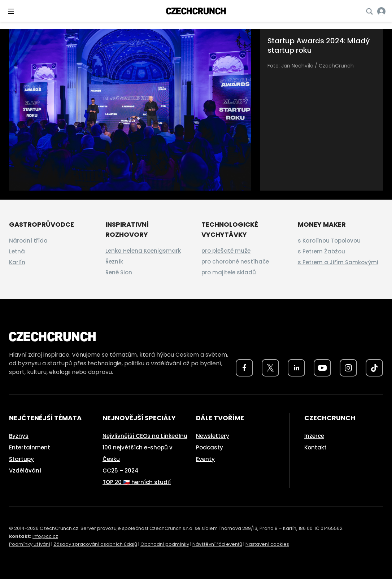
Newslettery (213, 436)
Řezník (114, 262)
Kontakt (315, 447)
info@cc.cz (45, 536)
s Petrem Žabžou (321, 251)
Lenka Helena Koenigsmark (143, 251)
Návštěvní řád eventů (217, 544)
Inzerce (314, 436)
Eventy (205, 459)
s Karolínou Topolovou (329, 241)
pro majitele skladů (229, 272)
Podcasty (210, 447)
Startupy (21, 459)
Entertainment (30, 447)
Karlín (17, 262)
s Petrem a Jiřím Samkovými (338, 262)
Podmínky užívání (30, 544)
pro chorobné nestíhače (235, 262)
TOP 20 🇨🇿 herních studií (137, 482)
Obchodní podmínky (165, 544)
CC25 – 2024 (121, 471)
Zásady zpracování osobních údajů (95, 544)
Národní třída (28, 241)
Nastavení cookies (267, 544)
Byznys (19, 436)
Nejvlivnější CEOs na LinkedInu (145, 436)
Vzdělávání (25, 471)
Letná (17, 251)
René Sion (119, 272)
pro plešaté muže (226, 251)
